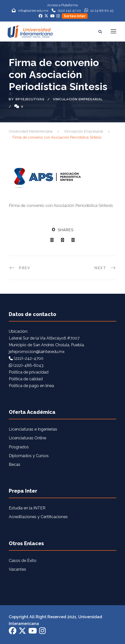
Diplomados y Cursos (29, 456)
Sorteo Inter (75, 16)
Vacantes (17, 569)
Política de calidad (26, 379)
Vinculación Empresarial (78, 99)
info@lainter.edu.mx (33, 11)
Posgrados (19, 447)
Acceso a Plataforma (62, 5)
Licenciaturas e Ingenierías (33, 429)
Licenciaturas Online (27, 438)
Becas (15, 464)
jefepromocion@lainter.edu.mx (37, 352)
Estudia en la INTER (27, 508)
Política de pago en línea (31, 386)
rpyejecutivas (30, 99)
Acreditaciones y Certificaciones (38, 517)
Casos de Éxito (23, 561)
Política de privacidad (29, 372)
